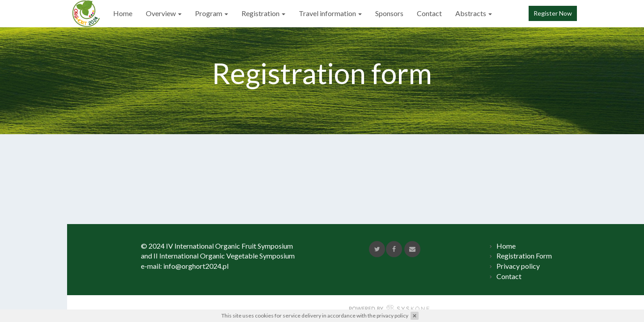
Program (206, 13)
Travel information (325, 13)
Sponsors (384, 13)
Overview (158, 13)
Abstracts (468, 13)
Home (117, 13)
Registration (258, 13)
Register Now (553, 13)
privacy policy (392, 316)
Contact (424, 13)
